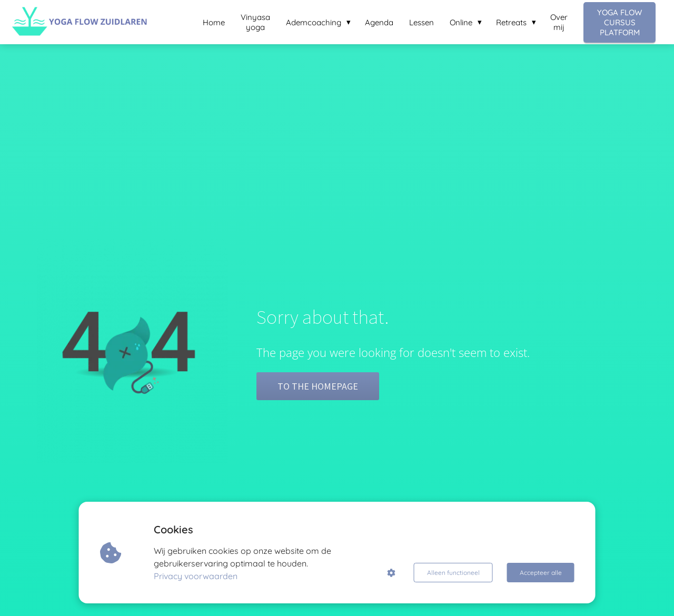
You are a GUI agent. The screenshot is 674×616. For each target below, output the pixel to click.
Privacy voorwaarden (196, 576)
